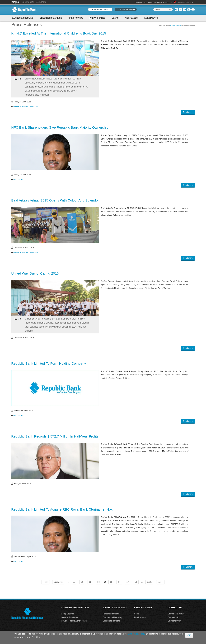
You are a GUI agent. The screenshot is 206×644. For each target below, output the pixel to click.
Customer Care (175, 621)
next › (150, 582)
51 (82, 582)
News (179, 26)
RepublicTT (18, 180)
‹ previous (58, 582)
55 (111, 582)
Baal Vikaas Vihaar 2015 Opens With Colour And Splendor (55, 200)
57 (128, 582)
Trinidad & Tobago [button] (185, 2)
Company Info (140, 2)
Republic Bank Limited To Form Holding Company (49, 363)
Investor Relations (69, 617)
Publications (140, 617)
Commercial (28, 2)
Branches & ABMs (155, 2)
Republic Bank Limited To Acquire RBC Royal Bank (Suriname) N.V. (62, 509)
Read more (188, 112)
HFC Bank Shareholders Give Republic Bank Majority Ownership (60, 127)
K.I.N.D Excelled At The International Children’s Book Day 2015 (59, 33)
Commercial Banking (112, 617)
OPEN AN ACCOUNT (100, 9)
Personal (15, 2)
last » (160, 582)
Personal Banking (111, 614)
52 (90, 582)
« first (46, 582)
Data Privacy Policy (136, 634)
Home (173, 26)
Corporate (41, 2)
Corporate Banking (111, 621)
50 (74, 582)
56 (119, 582)
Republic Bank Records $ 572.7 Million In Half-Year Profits (55, 436)
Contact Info (173, 617)
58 (136, 582)
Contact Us (168, 2)
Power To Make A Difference (25, 107)
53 (98, 582)
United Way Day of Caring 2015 (35, 273)
